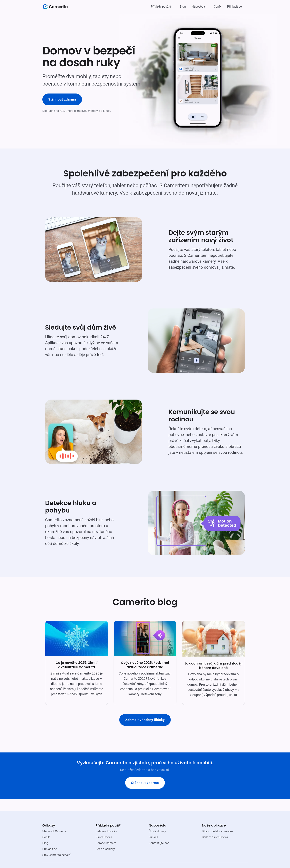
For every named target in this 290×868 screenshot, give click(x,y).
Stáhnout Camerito (55, 831)
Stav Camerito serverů (57, 855)
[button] (162, 7)
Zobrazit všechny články (145, 720)
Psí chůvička (104, 837)
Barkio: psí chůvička (215, 837)
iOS (62, 111)
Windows (94, 111)
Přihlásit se (234, 7)
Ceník (217, 7)
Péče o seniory (105, 849)
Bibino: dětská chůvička (217, 831)
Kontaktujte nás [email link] (159, 843)
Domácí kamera (106, 843)
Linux (107, 111)
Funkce (153, 837)
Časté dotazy (157, 831)
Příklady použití (161, 7)
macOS (82, 111)
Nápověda (198, 7)
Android (71, 111)
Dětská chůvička (106, 831)
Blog (183, 7)
